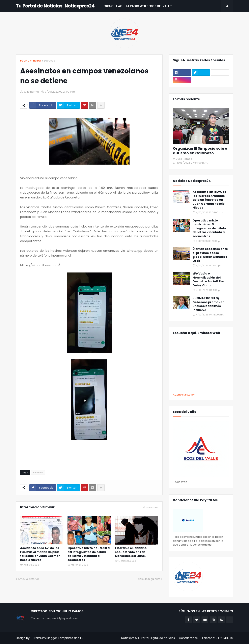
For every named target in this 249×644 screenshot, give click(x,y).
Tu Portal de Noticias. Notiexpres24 (55, 6)
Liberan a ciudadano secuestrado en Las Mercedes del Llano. (131, 552)
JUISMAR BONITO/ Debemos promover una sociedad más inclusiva (208, 304)
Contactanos (188, 638)
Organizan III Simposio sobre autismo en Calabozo (200, 151)
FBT (83, 638)
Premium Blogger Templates (53, 638)
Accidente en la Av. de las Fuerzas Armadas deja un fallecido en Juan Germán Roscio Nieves (40, 554)
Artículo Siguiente (149, 579)
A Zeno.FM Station (184, 395)
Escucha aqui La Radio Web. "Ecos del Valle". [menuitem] (138, 6)
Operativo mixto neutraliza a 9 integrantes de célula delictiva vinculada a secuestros (89, 554)
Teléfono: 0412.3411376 (217, 638)
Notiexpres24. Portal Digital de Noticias (148, 638)
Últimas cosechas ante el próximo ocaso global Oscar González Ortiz (210, 255)
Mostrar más (150, 507)
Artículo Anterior (29, 579)
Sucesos (49, 61)
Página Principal (31, 61)
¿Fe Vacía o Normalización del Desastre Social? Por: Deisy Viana (209, 280)
